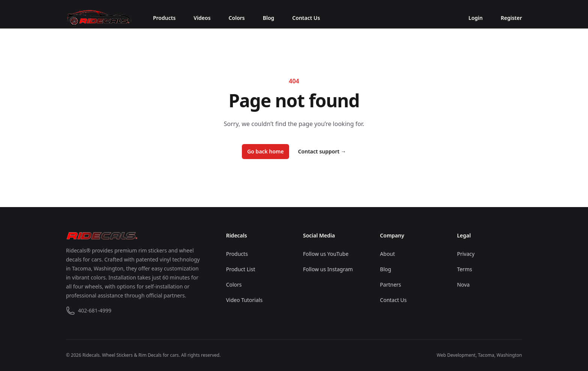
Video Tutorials (244, 300)
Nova (463, 285)
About (387, 254)
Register (511, 18)
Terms (465, 269)
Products (164, 18)
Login (475, 18)
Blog (269, 18)
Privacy (466, 254)
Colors (237, 18)
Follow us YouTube (326, 254)
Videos (202, 18)
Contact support (322, 151)
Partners (390, 285)
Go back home (265, 151)
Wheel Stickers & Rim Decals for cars (140, 355)
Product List (241, 269)
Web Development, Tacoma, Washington (479, 355)
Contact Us (306, 18)
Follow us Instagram (328, 269)
